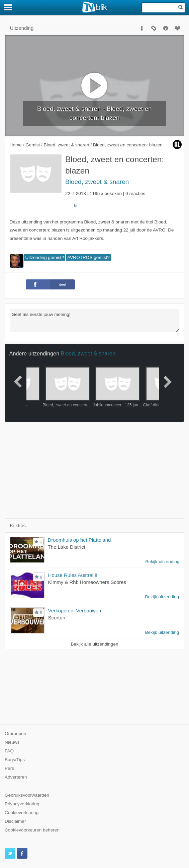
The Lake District (67, 547)
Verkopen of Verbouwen (75, 611)
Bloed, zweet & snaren (97, 182)
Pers (9, 768)
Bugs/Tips (15, 760)
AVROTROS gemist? (88, 257)
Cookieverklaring (22, 813)
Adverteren (16, 777)
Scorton (57, 618)
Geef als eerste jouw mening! (95, 321)
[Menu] (8, 7)
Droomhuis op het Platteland (79, 540)
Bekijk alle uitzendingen (94, 644)
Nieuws (12, 742)
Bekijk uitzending (162, 562)
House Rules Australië (73, 575)
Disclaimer (15, 821)
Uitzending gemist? (45, 257)
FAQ (9, 751)
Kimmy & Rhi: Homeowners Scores (87, 582)
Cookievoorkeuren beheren (32, 830)
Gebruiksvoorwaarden (27, 795)
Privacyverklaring (22, 804)
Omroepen (15, 733)
